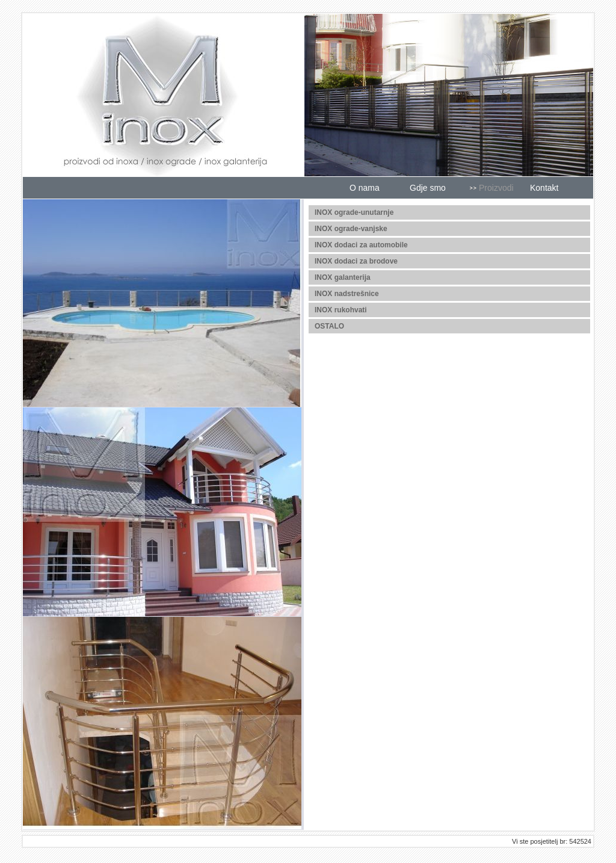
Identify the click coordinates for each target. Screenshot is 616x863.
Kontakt (544, 188)
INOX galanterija (343, 277)
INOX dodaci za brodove (356, 261)
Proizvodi (496, 188)
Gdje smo (428, 188)
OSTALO (329, 326)
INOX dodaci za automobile (361, 245)
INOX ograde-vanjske (351, 229)
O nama (365, 188)
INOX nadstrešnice (347, 294)
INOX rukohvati (341, 310)
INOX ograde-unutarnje (354, 212)
